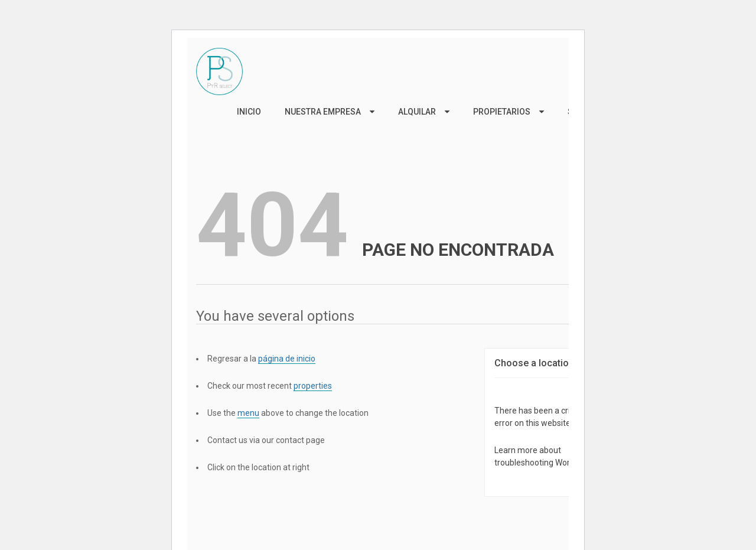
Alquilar (417, 112)
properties (313, 386)
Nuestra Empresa (323, 112)
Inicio (249, 112)
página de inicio (287, 359)
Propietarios (502, 112)
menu (248, 413)
